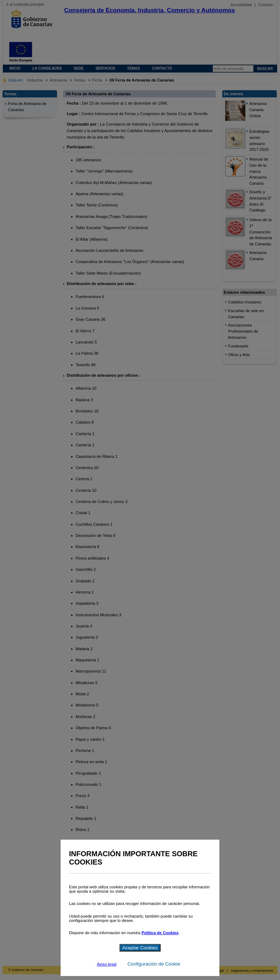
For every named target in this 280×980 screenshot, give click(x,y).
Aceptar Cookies (140, 948)
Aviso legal (107, 964)
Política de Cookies (160, 933)
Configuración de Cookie (154, 964)
